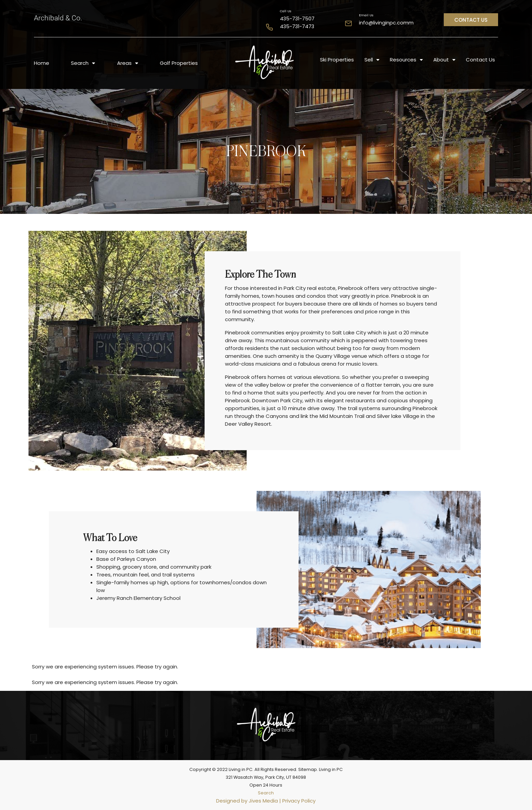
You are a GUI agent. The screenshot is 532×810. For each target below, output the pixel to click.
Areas (128, 63)
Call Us (286, 11)
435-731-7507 (297, 19)
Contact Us (480, 60)
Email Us (366, 15)
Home (42, 63)
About (444, 60)
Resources (406, 60)
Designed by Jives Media (247, 801)
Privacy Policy (299, 801)
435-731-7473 (297, 26)
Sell (372, 60)
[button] (471, 20)
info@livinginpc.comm (386, 23)
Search (83, 63)
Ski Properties (337, 60)
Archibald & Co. (58, 18)
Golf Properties (179, 63)
